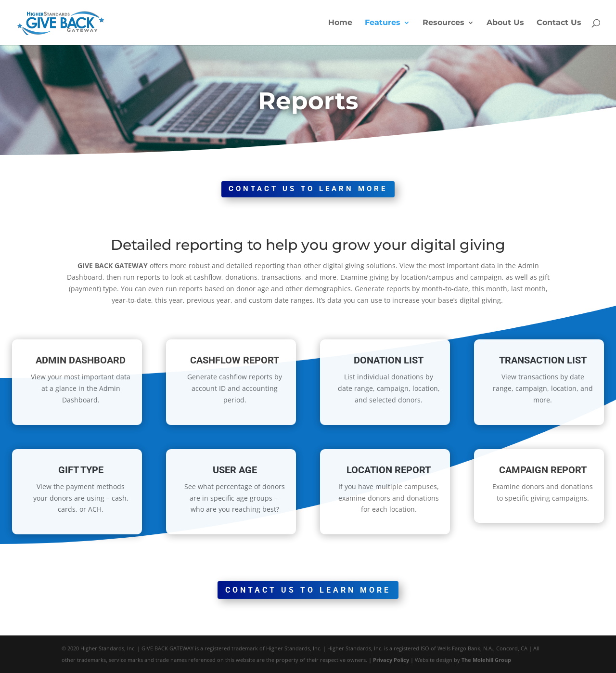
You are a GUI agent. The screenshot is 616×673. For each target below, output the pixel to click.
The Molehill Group (486, 660)
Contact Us (559, 23)
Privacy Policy (391, 660)
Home (340, 23)
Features (383, 23)
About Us (505, 23)
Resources (443, 23)
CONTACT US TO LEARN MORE (308, 189)
